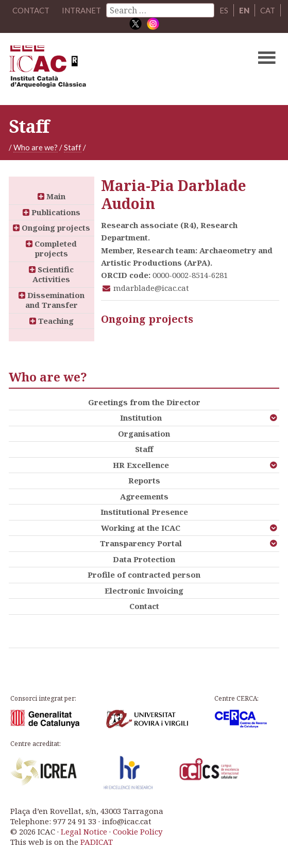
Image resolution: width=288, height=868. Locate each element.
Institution (141, 418)
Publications (52, 212)
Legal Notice (84, 831)
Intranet (81, 10)
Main (52, 196)
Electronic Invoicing (144, 591)
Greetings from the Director (144, 402)
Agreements (144, 496)
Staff (73, 147)
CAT (268, 10)
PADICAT (97, 842)
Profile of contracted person (144, 575)
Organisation (144, 433)
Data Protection (144, 559)
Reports (144, 480)
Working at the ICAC (141, 528)
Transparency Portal (141, 543)
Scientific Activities (51, 274)
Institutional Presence (144, 512)
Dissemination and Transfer (52, 300)
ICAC (115, 69)
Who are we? (36, 147)
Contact (144, 606)
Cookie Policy (138, 831)
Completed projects (51, 249)
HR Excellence (141, 465)
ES (224, 10)
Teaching (52, 321)
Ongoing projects (52, 228)
